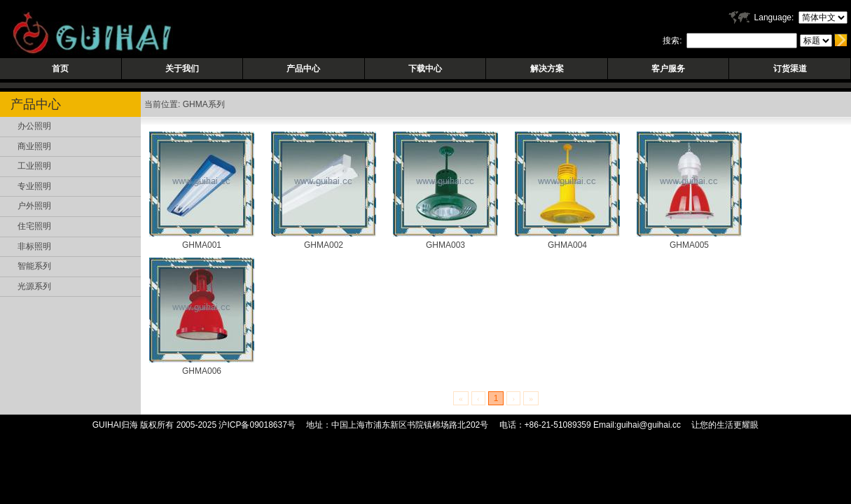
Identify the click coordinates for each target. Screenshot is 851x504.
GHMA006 (202, 371)
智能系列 (34, 266)
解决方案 (547, 69)
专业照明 (34, 186)
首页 (60, 69)
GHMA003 (445, 245)
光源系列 (34, 286)
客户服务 (668, 69)
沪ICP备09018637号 (257, 425)
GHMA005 (689, 245)
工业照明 (34, 166)
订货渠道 (790, 69)
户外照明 (34, 206)
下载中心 (425, 69)
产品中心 (303, 69)
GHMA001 (202, 245)
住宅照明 (34, 226)
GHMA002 (324, 245)
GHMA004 (567, 245)
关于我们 (182, 69)
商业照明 (34, 146)
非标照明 (34, 246)
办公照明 (34, 126)
